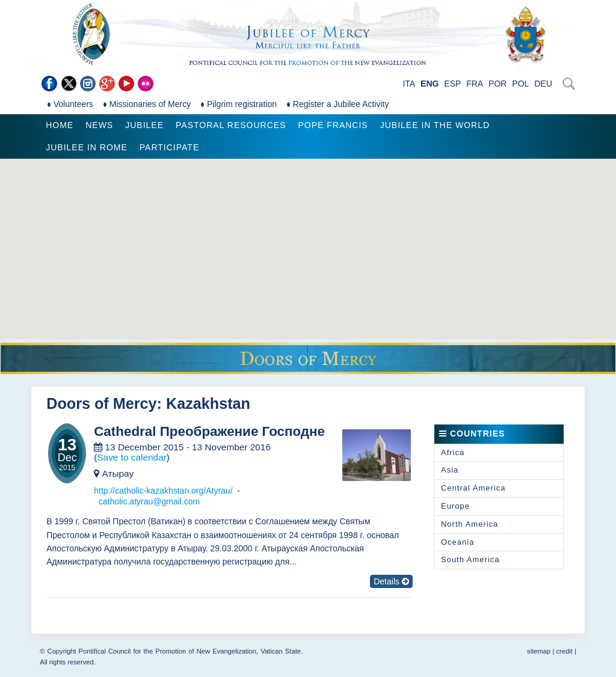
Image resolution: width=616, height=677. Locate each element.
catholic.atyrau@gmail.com (149, 501)
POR (497, 84)
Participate (169, 147)
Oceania (457, 542)
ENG (430, 84)
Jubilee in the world (435, 125)
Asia (450, 470)
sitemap (539, 651)
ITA (409, 84)
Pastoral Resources (231, 125)
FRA (475, 84)
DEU (543, 84)
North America (470, 524)
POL (520, 84)
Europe (455, 506)
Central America (473, 488)
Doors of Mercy (101, 403)
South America (470, 559)
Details (391, 581)
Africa (453, 452)
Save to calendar (132, 457)
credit (564, 651)
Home (60, 125)
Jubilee (144, 125)
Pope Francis (333, 125)
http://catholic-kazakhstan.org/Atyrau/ (163, 491)
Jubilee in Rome (87, 147)
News (99, 125)
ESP (452, 84)
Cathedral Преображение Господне (209, 432)
